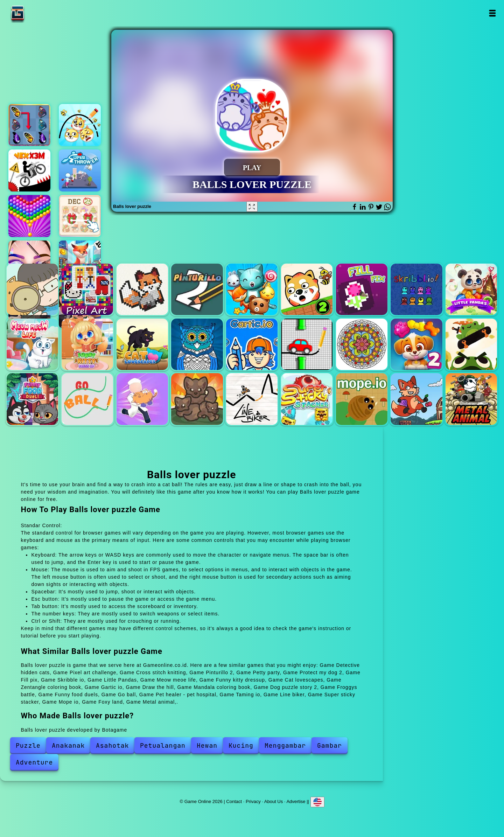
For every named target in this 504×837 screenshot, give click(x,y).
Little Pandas (471, 289)
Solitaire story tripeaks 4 (80, 261)
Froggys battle (471, 344)
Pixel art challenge (87, 289)
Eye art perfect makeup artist (29, 261)
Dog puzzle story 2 (416, 344)
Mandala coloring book (362, 344)
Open (492, 13)
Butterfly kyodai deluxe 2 (29, 125)
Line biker (252, 399)
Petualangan (163, 745)
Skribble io (416, 289)
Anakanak (68, 745)
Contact (234, 801)
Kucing (241, 745)
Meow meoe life (32, 344)
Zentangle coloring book (197, 344)
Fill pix (362, 289)
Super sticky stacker (307, 399)
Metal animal (471, 399)
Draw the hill (307, 344)
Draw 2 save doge (80, 125)
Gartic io (252, 344)
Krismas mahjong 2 (80, 216)
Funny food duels (32, 399)
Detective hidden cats (32, 289)
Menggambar (285, 745)
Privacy (253, 801)
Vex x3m (29, 170)
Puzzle (28, 745)
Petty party (252, 289)
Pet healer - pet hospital (142, 399)
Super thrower (80, 170)
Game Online (40, 13)
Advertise (296, 801)
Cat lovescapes (142, 344)
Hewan (207, 745)
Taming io (197, 399)
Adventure (34, 762)
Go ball (87, 399)
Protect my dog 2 (307, 289)
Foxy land (416, 399)
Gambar (330, 745)
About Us (274, 801)
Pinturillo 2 (197, 289)
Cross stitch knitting (142, 289)
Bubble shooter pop (29, 216)
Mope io (362, 399)
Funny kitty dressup (87, 344)
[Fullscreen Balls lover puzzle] (252, 207)
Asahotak (112, 745)
